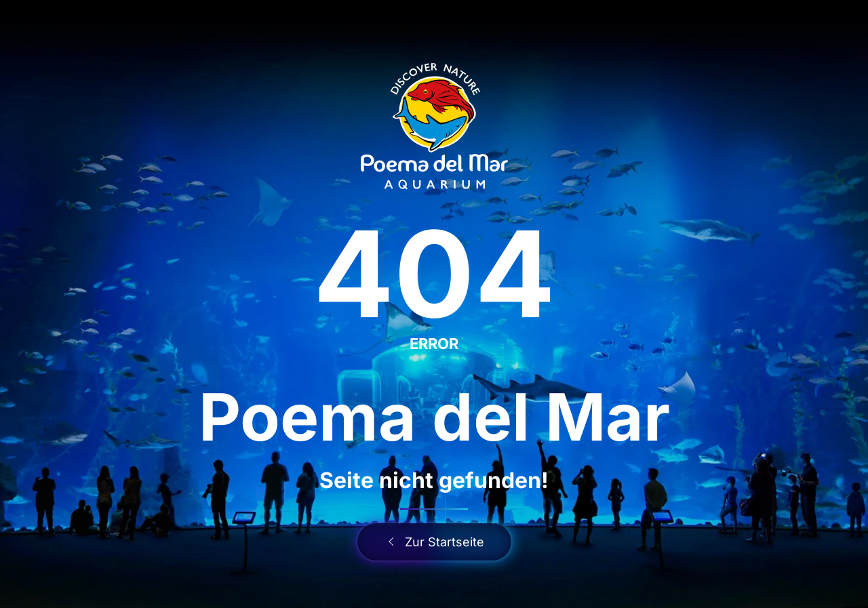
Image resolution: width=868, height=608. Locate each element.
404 (434, 273)
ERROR (434, 344)
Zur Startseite (434, 542)
